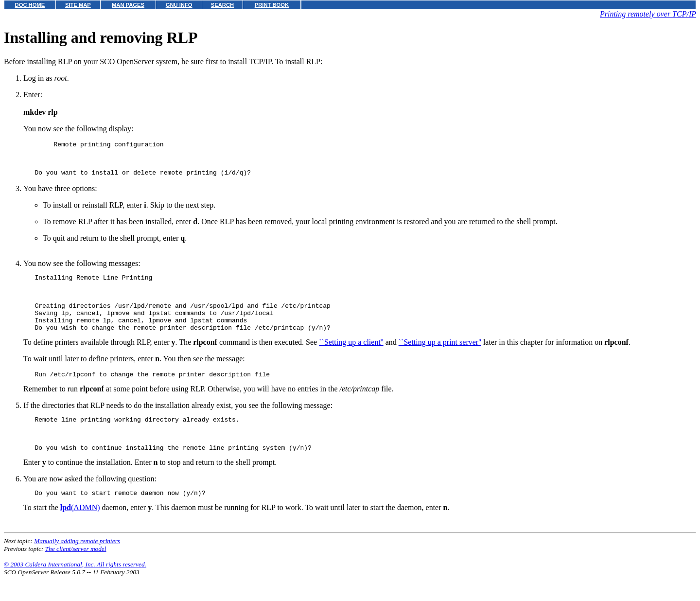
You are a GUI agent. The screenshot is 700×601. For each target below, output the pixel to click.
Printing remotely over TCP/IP (648, 14)
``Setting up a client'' (351, 358)
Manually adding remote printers (77, 566)
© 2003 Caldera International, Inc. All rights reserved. (75, 589)
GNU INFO (179, 5)
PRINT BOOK (272, 5)
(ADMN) (80, 532)
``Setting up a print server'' (440, 358)
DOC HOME (30, 5)
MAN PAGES (128, 5)
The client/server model (76, 574)
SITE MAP (78, 5)
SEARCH (222, 5)
